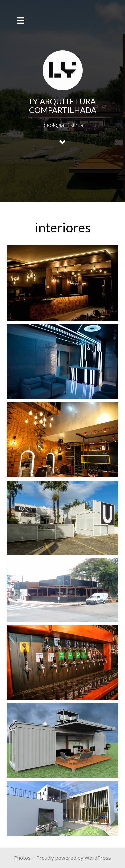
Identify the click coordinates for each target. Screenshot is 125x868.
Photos (22, 858)
